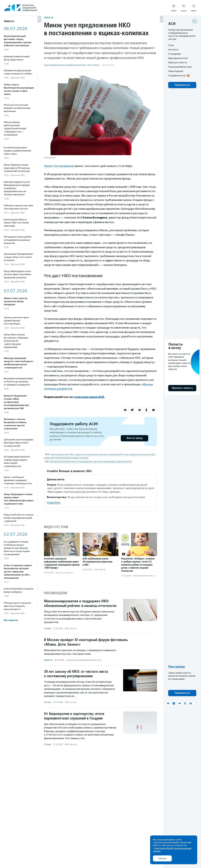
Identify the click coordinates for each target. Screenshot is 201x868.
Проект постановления (59, 166)
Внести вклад (134, 438)
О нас (171, 45)
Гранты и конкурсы (64, 573)
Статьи (48, 628)
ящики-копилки (80, 458)
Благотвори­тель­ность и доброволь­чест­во (65, 65)
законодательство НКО (62, 455)
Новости (49, 17)
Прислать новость (178, 62)
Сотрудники (175, 54)
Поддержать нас (177, 75)
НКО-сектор (93, 65)
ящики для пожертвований (58, 458)
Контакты (173, 50)
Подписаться (182, 85)
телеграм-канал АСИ (89, 397)
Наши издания (176, 71)
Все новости (11, 620)
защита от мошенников (87, 455)
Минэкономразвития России (114, 455)
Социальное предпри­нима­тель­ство (84, 660)
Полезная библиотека (180, 67)
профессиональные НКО (142, 455)
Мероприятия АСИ (178, 58)
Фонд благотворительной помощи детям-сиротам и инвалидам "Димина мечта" (91, 462)
